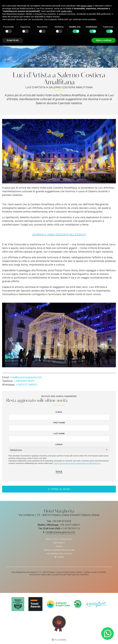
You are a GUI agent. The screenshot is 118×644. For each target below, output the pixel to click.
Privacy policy (52, 539)
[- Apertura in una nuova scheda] (108, 634)
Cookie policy (66, 539)
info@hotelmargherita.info (26, 378)
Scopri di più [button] (13, 40)
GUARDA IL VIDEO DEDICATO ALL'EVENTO (59, 235)
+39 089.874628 (61, 521)
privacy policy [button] (87, 6)
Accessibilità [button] (60, 640)
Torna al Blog (60, 490)
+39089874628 (24, 381)
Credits (59, 547)
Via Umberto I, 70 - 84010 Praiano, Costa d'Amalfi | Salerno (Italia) (59, 515)
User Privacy (59, 543)
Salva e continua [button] (104, 40)
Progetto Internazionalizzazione (59, 550)
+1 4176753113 (70, 529)
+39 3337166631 (70, 525)
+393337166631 (27, 385)
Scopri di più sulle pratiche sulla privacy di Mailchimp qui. (77, 463)
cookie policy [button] (66, 11)
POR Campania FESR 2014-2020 (59, 554)
